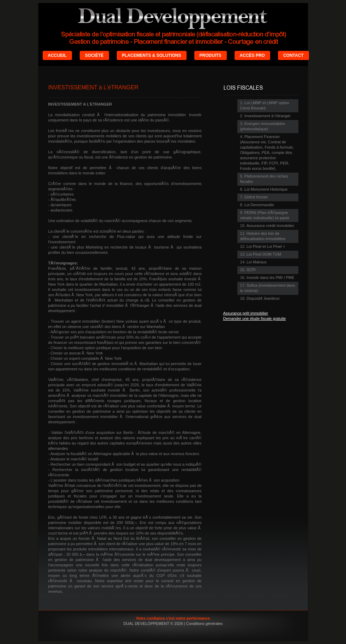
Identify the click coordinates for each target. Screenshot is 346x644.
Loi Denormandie (259, 205)
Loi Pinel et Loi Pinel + (266, 246)
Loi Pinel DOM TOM (264, 254)
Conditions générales (205, 624)
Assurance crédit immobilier (270, 226)
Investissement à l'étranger (268, 116)
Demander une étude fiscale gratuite (255, 318)
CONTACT (293, 55)
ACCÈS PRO (252, 55)
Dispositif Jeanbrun (263, 298)
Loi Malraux (257, 262)
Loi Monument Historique (266, 189)
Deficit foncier (256, 197)
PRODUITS (211, 55)
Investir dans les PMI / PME (270, 278)
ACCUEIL (57, 55)
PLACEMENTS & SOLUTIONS (152, 55)
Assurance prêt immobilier (246, 313)
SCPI (251, 270)
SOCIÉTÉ (94, 55)
